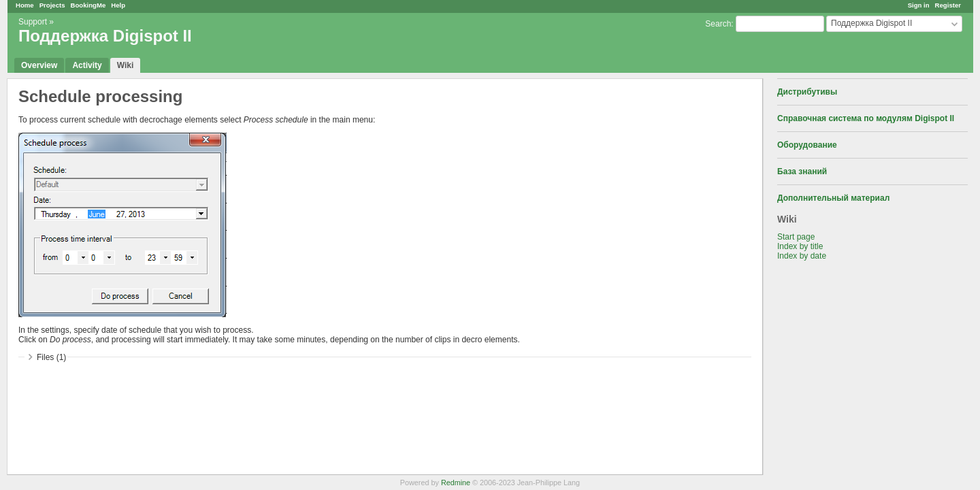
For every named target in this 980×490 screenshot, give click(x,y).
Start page (796, 237)
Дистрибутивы (807, 92)
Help (118, 5)
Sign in (919, 5)
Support (33, 22)
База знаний (802, 171)
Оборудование (807, 145)
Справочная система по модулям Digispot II (866, 118)
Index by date (802, 256)
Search (718, 24)
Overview (39, 65)
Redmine (456, 483)
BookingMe (88, 5)
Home (25, 5)
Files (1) (51, 357)
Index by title (800, 246)
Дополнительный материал (833, 198)
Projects (52, 5)
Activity (87, 65)
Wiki (126, 65)
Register (948, 5)
